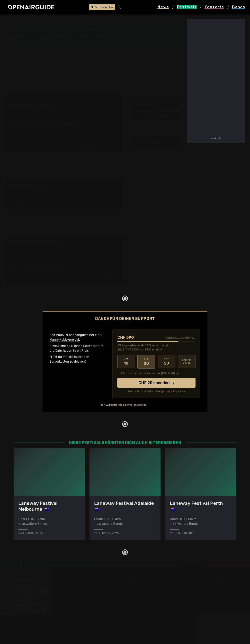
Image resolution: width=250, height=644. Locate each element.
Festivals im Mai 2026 (29, 604)
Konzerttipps (80, 585)
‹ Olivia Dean (143, 156)
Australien (48, 20)
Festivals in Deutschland (32, 595)
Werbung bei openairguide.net (150, 595)
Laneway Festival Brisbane (78, 20)
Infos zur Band (170, 102)
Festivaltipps (23, 585)
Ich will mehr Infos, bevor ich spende (124, 405)
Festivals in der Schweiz (31, 590)
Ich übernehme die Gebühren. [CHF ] (149, 373)
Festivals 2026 (24, 599)
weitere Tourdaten (156, 116)
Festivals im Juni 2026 (30, 609)
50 (167, 361)
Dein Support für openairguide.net (153, 590)
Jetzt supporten (102, 7)
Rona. (170, 156)
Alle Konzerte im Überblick (90, 623)
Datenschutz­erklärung (144, 599)
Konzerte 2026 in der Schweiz (92, 618)
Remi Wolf (121, 20)
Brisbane (149, 35)
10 (126, 361)
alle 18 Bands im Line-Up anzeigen (156, 141)
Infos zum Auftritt (143, 104)
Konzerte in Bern (83, 595)
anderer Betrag (187, 361)
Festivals (30, 20)
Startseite (12, 20)
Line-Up (105, 20)
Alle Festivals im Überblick (33, 623)
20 (146, 361)
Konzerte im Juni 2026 (87, 609)
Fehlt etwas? (109, 241)
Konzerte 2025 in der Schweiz (92, 613)
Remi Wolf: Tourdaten (35, 241)
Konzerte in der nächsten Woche (94, 599)
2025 (87, 147)
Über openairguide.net (144, 585)
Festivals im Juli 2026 (30, 613)
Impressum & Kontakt (143, 604)
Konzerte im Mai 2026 (86, 604)
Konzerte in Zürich (84, 590)
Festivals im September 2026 (35, 618)
